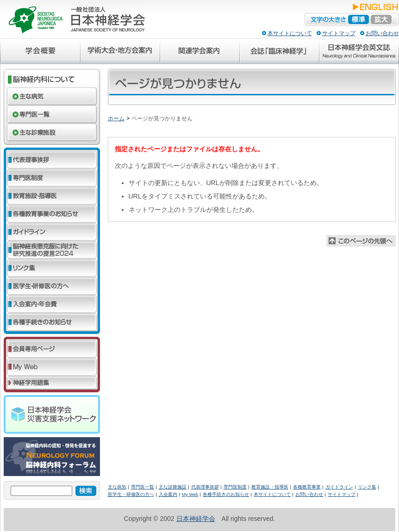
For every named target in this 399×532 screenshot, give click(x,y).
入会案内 (168, 494)
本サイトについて (290, 33)
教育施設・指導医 (270, 487)
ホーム (116, 118)
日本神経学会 (196, 519)
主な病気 (117, 487)
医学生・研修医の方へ (131, 494)
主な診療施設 (173, 487)
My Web (190, 494)
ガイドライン (339, 487)
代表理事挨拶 (205, 487)
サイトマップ (339, 33)
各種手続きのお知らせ (226, 494)
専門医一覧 (143, 487)
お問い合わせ (382, 33)
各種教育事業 (307, 487)
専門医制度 (235, 487)
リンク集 (367, 487)
